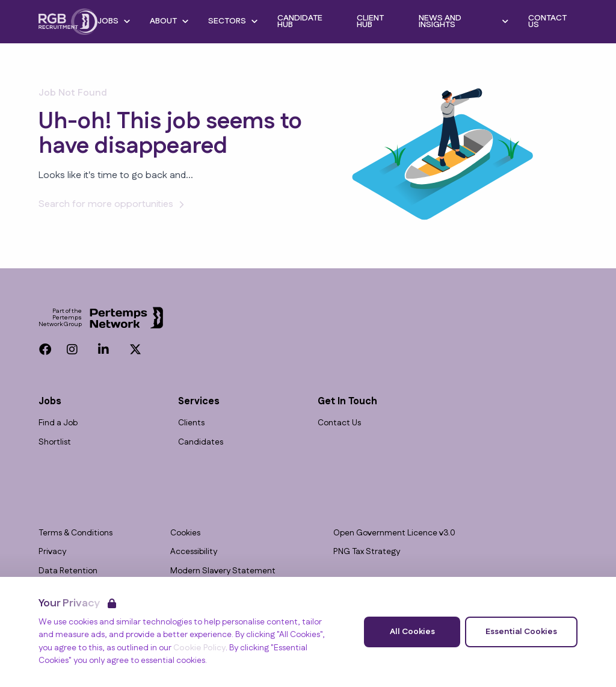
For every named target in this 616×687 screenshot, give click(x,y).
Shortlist (55, 442)
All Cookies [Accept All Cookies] (412, 632)
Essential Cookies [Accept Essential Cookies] (521, 632)
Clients (191, 423)
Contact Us (339, 423)
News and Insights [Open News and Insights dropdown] (464, 21)
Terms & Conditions (75, 533)
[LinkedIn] (103, 350)
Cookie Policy (199, 648)
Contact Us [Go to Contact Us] (547, 21)
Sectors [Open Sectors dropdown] (233, 21)
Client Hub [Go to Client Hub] (370, 21)
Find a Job (58, 423)
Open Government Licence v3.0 (394, 533)
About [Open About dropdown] (169, 21)
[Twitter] (135, 350)
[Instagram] (72, 350)
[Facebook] (45, 350)
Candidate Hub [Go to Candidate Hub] (300, 21)
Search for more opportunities (113, 204)
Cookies (185, 533)
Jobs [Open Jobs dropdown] (114, 21)
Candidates (201, 442)
